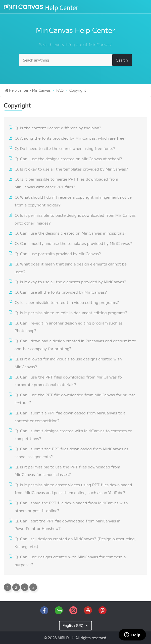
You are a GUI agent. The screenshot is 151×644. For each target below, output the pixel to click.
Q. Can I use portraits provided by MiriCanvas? (58, 253)
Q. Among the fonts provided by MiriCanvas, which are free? (70, 138)
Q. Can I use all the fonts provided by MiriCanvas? (61, 292)
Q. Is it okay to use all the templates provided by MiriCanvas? (71, 169)
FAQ (60, 90)
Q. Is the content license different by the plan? (58, 128)
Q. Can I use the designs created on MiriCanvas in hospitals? (70, 233)
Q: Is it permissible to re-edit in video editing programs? (67, 302)
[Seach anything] (76, 60)
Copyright (78, 90)
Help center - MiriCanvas (30, 90)
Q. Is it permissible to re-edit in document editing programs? (71, 312)
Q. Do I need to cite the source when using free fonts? (65, 148)
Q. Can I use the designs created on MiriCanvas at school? (68, 158)
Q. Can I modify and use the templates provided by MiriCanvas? (73, 243)
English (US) (73, 625)
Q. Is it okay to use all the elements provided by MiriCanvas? (70, 282)
